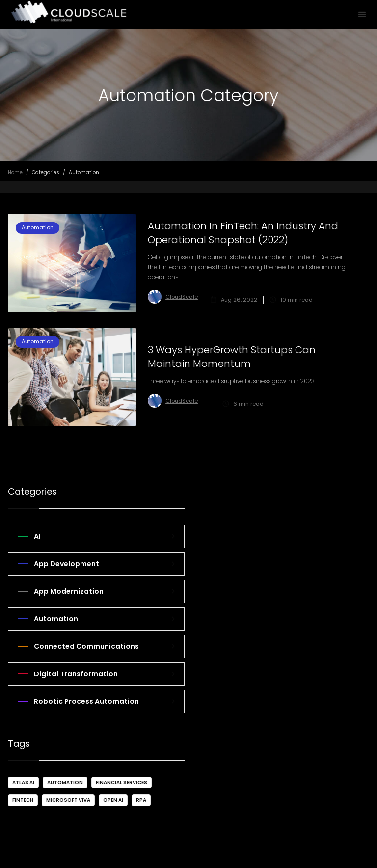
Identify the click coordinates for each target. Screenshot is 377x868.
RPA (141, 800)
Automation (65, 782)
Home (15, 173)
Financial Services (121, 782)
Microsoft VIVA (68, 800)
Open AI (113, 800)
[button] (362, 15)
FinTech (23, 800)
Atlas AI (23, 782)
